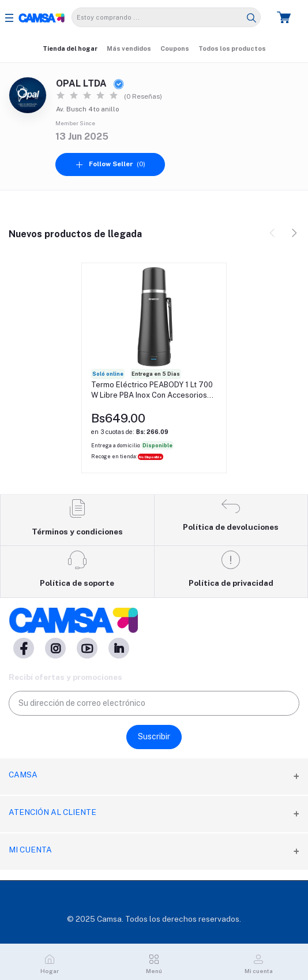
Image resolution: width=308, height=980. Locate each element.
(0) (110, 164)
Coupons (175, 48)
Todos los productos (232, 48)
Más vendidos (129, 48)
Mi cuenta (30, 850)
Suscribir (154, 736)
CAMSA (23, 775)
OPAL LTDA (90, 83)
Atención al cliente (52, 812)
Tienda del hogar (70, 48)
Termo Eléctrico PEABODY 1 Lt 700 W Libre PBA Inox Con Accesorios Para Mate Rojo (152, 390)
